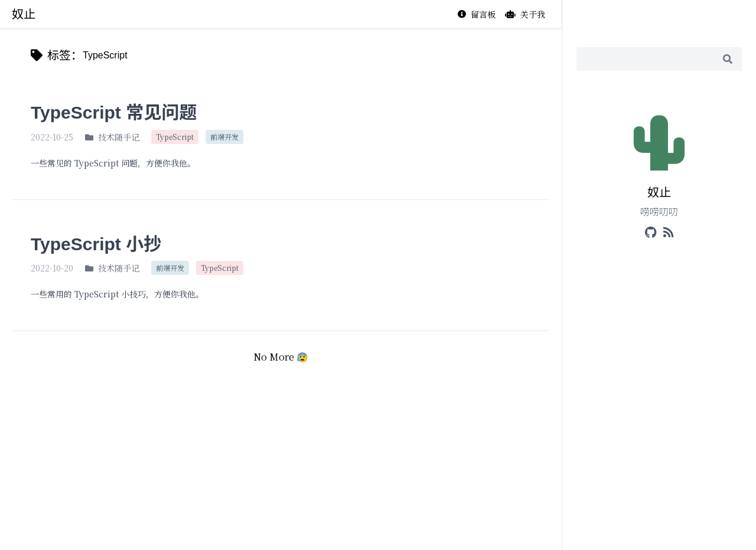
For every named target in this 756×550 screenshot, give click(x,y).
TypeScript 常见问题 (114, 112)
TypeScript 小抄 (96, 244)
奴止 (24, 14)
